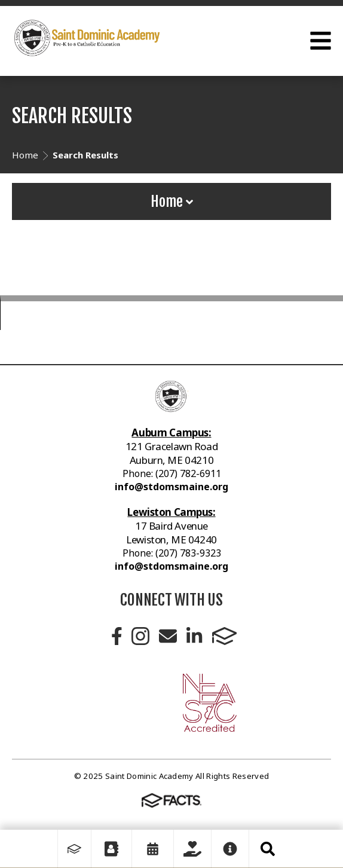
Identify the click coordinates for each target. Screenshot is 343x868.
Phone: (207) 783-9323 (172, 553)
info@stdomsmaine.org (171, 487)
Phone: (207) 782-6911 (172, 473)
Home (172, 201)
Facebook (117, 636)
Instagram (140, 636)
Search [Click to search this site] (268, 849)
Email (168, 636)
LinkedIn (194, 636)
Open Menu (321, 41)
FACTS (225, 636)
